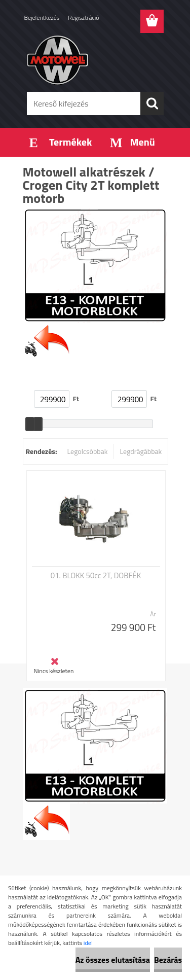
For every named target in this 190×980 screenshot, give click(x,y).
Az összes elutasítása (113, 960)
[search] (152, 103)
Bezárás (168, 960)
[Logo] (95, 59)
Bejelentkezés (42, 17)
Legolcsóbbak (87, 451)
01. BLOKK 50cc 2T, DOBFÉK (96, 576)
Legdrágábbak (141, 451)
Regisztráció (83, 17)
